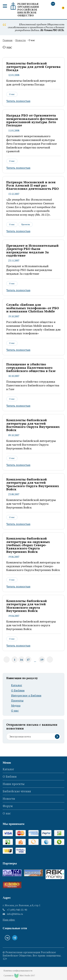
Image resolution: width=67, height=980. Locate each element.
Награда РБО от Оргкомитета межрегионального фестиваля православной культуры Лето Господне (32, 120)
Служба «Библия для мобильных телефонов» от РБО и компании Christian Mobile (33, 308)
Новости (21, 40)
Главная (8, 40)
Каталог (17, 685)
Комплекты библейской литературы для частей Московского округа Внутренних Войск (27, 606)
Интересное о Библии (26, 695)
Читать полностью (18, 101)
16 (21, 660)
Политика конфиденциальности (18, 971)
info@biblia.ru (15, 914)
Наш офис (9, 920)
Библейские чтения (17, 791)
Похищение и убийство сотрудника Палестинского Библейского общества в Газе (31, 367)
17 (28, 660)
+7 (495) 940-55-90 (17, 910)
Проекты (26, 224)
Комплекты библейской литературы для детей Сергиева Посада (33, 67)
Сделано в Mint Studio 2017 (19, 976)
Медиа (16, 706)
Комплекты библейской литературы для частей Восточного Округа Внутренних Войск (33, 425)
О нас (12, 94)
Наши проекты (14, 784)
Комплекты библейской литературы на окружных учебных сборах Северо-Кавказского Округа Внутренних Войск (28, 545)
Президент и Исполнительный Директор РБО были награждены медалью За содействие (32, 250)
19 (42, 660)
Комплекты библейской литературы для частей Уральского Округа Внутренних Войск (33, 484)
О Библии (18, 690)
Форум (8, 806)
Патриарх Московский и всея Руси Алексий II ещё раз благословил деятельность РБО (33, 185)
